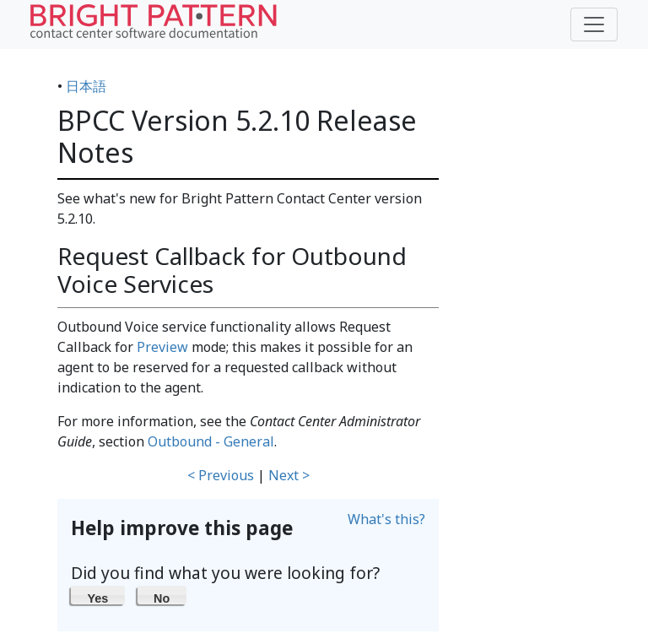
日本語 (86, 86)
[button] (98, 595)
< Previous (221, 475)
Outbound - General (211, 441)
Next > (289, 475)
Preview (162, 347)
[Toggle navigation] (594, 24)
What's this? (386, 519)
